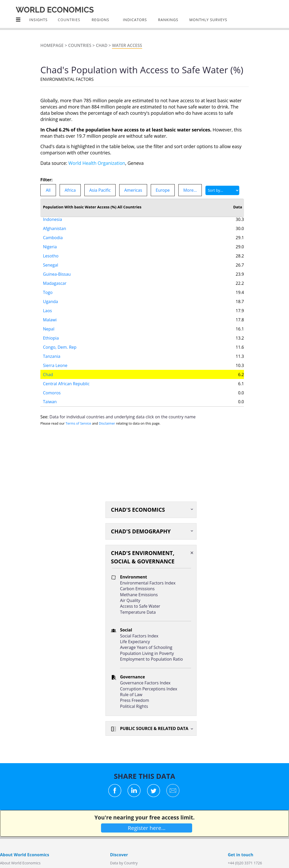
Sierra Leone (55, 360)
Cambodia (53, 232)
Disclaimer (107, 423)
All (48, 190)
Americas (133, 190)
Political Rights (134, 706)
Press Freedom (135, 700)
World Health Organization (97, 163)
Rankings (168, 20)
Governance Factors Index (145, 683)
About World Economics (20, 863)
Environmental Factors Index (148, 583)
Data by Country (124, 863)
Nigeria (50, 241)
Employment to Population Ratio (151, 659)
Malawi (50, 314)
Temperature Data (138, 612)
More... (190, 190)
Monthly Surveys (208, 20)
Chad (102, 45)
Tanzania (52, 351)
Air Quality (130, 600)
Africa (70, 190)
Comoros (52, 387)
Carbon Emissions (137, 589)
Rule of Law (131, 695)
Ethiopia (51, 333)
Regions (100, 20)
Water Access (127, 45)
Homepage (52, 45)
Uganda (51, 296)
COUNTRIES (69, 20)
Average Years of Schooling (146, 647)
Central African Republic (66, 378)
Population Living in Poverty (147, 653)
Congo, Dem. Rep (60, 342)
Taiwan (50, 396)
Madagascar (55, 278)
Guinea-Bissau (57, 269)
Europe (163, 190)
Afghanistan (55, 223)
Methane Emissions (139, 595)
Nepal (49, 323)
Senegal (51, 260)
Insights (38, 20)
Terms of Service (78, 423)
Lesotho (51, 250)
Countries (80, 45)
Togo (48, 287)
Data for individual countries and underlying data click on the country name (122, 417)
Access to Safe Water (140, 606)
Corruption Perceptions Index (149, 689)
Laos (48, 305)
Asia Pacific (100, 190)
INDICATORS (135, 20)
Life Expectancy (135, 642)
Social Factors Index (139, 636)
